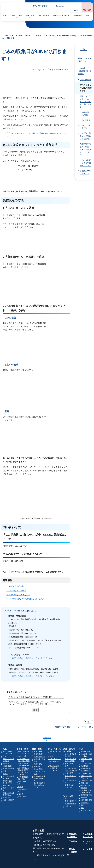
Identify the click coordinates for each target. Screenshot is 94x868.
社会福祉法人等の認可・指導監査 (39, 769)
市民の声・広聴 (86, 771)
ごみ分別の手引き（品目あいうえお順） (85, 136)
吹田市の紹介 (85, 742)
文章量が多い (44, 704)
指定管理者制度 (86, 785)
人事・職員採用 (86, 791)
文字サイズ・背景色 (40, 6)
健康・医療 (38, 742)
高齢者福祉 (38, 754)
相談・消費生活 (8, 791)
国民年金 (6, 754)
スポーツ (53, 747)
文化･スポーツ (44, 16)
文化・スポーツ (54, 739)
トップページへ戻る (84, 727)
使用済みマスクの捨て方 (85, 172)
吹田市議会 (85, 756)
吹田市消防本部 (71, 794)
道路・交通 (69, 764)
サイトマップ (88, 833)
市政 (87, 16)
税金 (4, 747)
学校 (20, 775)
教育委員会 (22, 787)
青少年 (21, 784)
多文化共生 (7, 788)
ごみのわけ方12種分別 (16, 591)
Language (60, 6)
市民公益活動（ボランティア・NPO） (54, 759)
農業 (67, 756)
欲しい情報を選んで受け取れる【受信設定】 (26, 599)
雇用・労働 (69, 754)
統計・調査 (85, 793)
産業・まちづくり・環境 (70, 741)
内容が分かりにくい (34, 702)
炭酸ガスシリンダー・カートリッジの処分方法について (85, 102)
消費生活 (68, 797)
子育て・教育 (17, 16)
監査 (82, 798)
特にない (15, 702)
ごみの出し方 (85, 120)
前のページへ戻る (63, 727)
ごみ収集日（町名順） (16, 586)
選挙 (82, 796)
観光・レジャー (55, 749)
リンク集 (88, 840)
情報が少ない (26, 704)
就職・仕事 (7, 776)
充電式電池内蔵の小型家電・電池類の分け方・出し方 (85, 149)
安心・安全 (78, 16)
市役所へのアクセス (72, 826)
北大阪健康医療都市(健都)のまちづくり (40, 776)
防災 (67, 789)
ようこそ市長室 (86, 754)
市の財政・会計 (86, 764)
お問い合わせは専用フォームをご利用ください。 (34, 658)
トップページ (10, 36)
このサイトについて (88, 826)
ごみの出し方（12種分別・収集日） (62, 36)
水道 (4, 762)
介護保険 (37, 757)
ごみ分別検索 (85, 80)
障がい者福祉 (39, 759)
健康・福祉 (30, 16)
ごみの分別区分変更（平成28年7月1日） (85, 163)
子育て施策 (22, 772)
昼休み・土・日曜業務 (72, 843)
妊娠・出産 (22, 747)
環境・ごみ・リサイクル (35, 36)
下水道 (5, 764)
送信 (35, 710)
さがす (76, 10)
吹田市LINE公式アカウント (18, 595)
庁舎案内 (73, 832)
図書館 (21, 777)
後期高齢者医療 (8, 759)
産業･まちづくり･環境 (61, 16)
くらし (5, 16)
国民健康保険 (8, 756)
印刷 (87, 722)
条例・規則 (85, 773)
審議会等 (84, 788)
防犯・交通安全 (71, 792)
